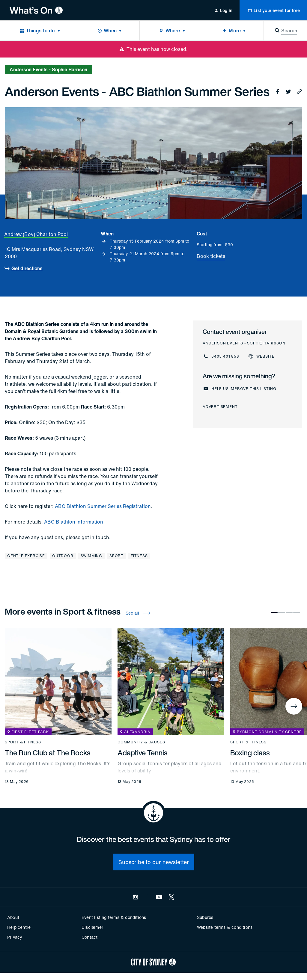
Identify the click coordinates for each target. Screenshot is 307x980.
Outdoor (63, 556)
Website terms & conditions (225, 927)
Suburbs (205, 917)
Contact (89, 937)
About (13, 917)
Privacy (15, 937)
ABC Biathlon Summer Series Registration (103, 506)
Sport (116, 556)
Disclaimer (92, 927)
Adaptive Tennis (143, 753)
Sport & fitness (23, 742)
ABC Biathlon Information (74, 522)
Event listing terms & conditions (114, 917)
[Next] (294, 706)
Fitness (139, 556)
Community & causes (141, 742)
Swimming (91, 556)
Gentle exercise (26, 556)
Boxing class (250, 753)
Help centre (19, 927)
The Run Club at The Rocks (48, 753)
